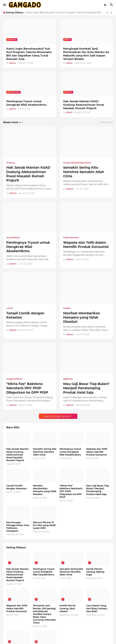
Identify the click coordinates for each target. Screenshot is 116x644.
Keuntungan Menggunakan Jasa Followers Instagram (18, 527)
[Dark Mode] (105, 5)
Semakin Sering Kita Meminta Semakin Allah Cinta (84, 172)
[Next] (111, 13)
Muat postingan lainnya (57, 416)
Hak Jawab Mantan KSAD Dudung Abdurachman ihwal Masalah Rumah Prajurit (84, 105)
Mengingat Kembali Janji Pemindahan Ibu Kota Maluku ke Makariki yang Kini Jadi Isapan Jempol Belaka (86, 54)
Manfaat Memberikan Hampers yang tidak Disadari (82, 317)
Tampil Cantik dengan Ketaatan (25, 315)
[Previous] (107, 13)
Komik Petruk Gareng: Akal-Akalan (67, 608)
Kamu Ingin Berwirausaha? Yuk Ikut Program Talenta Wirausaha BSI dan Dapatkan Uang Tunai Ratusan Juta (65, 13)
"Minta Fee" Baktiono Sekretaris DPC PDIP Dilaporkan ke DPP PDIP (27, 388)
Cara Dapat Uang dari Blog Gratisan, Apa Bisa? (97, 608)
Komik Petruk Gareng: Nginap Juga (95, 572)
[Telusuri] (112, 5)
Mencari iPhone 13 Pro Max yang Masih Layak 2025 (44, 525)
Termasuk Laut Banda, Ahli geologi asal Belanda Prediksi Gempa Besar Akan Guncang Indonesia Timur (44, 614)
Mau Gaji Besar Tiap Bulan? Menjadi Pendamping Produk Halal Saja (86, 388)
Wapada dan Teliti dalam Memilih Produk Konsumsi (86, 245)
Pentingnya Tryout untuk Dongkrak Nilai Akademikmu (26, 103)
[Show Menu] (4, 5)
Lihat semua (106, 122)
